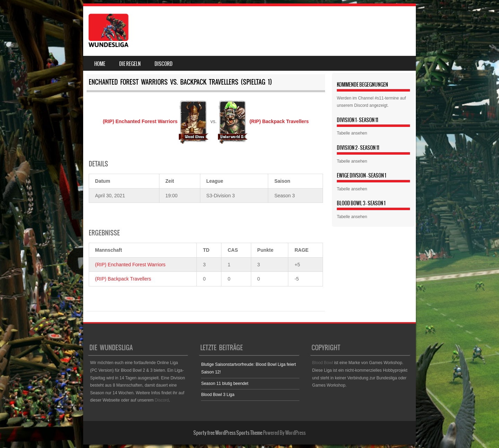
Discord (164, 64)
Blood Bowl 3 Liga (218, 395)
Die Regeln (130, 64)
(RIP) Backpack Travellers (123, 279)
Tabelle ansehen (352, 133)
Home (100, 64)
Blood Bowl (323, 363)
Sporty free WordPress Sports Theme (228, 433)
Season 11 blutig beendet (225, 384)
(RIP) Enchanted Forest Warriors (130, 265)
